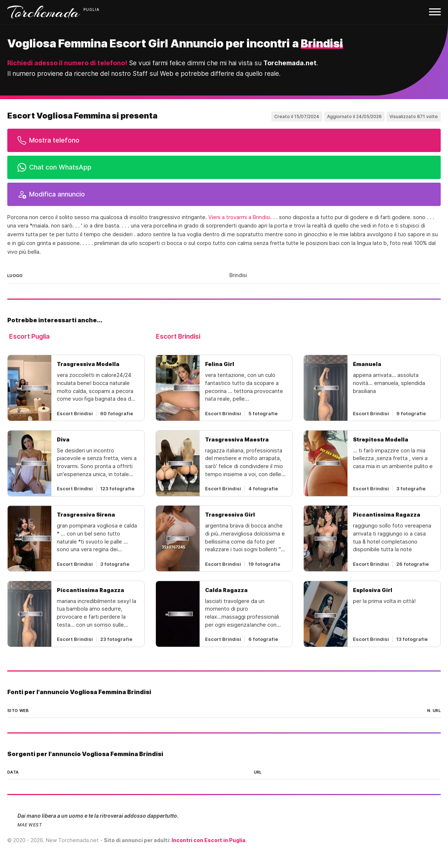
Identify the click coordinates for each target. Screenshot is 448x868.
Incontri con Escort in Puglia (209, 840)
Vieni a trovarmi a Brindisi (239, 217)
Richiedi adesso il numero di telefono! (67, 63)
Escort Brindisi (178, 336)
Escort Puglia (29, 336)
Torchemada (44, 12)
